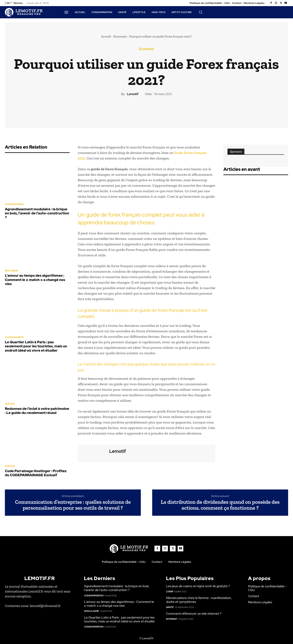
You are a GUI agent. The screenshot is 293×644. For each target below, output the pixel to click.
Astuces (10, 404)
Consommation (14, 204)
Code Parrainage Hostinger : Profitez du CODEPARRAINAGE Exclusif (36, 473)
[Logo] (24, 12)
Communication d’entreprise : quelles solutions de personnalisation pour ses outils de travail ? (73, 505)
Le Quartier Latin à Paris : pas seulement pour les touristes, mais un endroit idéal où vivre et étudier (36, 346)
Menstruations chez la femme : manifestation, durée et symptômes (199, 600)
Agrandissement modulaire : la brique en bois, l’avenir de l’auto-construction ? (37, 213)
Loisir (170, 591)
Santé (170, 607)
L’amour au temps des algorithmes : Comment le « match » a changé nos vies (35, 280)
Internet (10, 466)
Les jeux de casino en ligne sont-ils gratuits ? (198, 586)
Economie (120, 36)
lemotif (133, 94)
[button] (201, 12)
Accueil (106, 36)
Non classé (11, 270)
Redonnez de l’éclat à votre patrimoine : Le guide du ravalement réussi (37, 411)
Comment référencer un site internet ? (194, 614)
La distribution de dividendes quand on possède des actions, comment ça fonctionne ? (220, 505)
